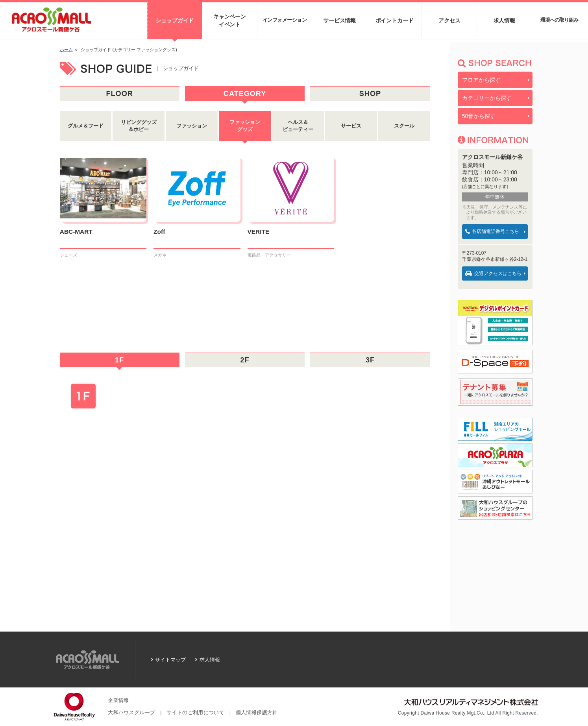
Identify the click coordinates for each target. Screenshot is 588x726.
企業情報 (118, 700)
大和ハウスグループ (131, 713)
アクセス (449, 20)
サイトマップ (170, 660)
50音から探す (479, 116)
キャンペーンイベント (230, 20)
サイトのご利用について (195, 713)
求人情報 (504, 20)
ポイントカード (395, 20)
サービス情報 (339, 20)
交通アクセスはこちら (493, 273)
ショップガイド (175, 20)
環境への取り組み (559, 20)
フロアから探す (481, 80)
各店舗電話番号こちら (492, 232)
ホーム (66, 50)
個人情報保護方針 (257, 713)
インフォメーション (285, 20)
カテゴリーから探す (487, 98)
